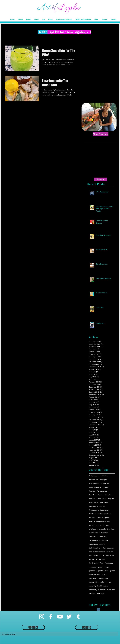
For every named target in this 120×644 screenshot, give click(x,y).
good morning (103, 571)
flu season (109, 563)
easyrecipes (93, 559)
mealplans (111, 590)
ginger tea (93, 571)
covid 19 (102, 544)
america (92, 521)
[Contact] (33, 627)
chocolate (93, 536)
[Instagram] (42, 617)
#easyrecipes (94, 480)
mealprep (92, 593)
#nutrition (93, 499)
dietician (110, 552)
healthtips (93, 578)
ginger (107, 567)
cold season (93, 540)
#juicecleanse (102, 491)
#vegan (102, 506)
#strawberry (93, 506)
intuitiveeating (103, 586)
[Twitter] (69, 617)
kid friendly (93, 590)
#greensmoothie (95, 487)
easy (91, 555)
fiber (102, 563)
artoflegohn (93, 529)
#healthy (92, 491)
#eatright (103, 480)
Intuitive (92, 518)
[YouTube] (60, 617)
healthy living (94, 582)
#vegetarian (105, 510)
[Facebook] (51, 617)
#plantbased (94, 502)
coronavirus (93, 544)
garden (100, 567)
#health (105, 487)
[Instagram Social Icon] (99, 610)
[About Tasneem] (101, 134)
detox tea (111, 548)
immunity (92, 586)
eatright (102, 559)
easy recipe (98, 555)
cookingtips (104, 540)
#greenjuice (105, 483)
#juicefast (93, 495)
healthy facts (103, 578)
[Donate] (87, 627)
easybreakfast (109, 555)
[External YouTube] (100, 160)
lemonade (102, 590)
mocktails (101, 593)
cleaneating (102, 536)
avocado (103, 529)
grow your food (95, 574)
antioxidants (94, 525)
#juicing (101, 495)
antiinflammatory (103, 521)
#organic (111, 499)
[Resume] (100, 179)
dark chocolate (94, 548)
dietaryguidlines (99, 552)
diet (90, 552)
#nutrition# (102, 499)
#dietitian (104, 476)
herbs (102, 582)
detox (104, 548)
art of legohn (105, 525)
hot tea (108, 582)
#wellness (93, 514)
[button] (20, 19)
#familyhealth (94, 483)
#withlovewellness (104, 514)
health (104, 574)
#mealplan (109, 495)
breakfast (111, 529)
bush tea (105, 533)
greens (112, 571)
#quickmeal (104, 502)
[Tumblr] (78, 617)
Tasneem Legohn (103, 518)
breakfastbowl (94, 533)
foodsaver (93, 567)
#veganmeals (94, 510)
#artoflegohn (94, 476)
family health (94, 563)
